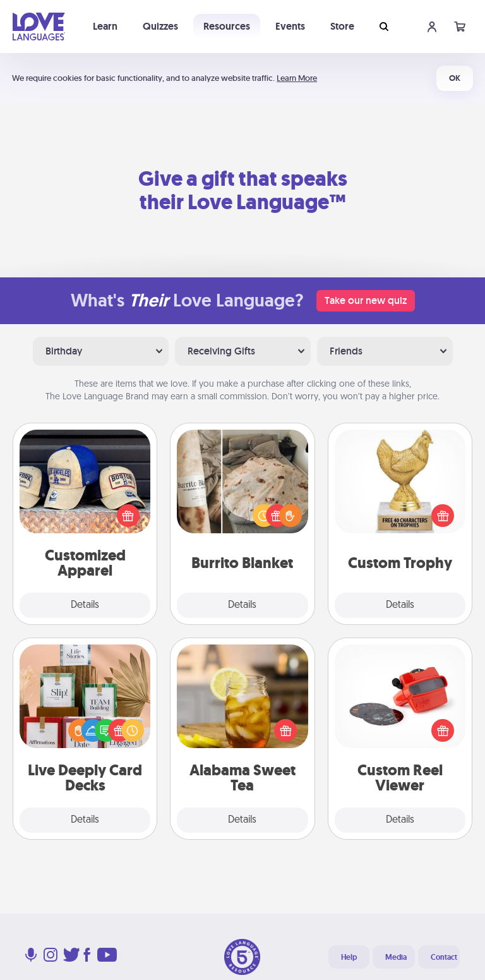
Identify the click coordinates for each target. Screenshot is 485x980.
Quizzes (160, 26)
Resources (227, 26)
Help (349, 957)
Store (342, 26)
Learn (105, 26)
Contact (444, 957)
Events (290, 26)
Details (85, 605)
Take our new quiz (366, 300)
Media (396, 957)
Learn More (297, 78)
